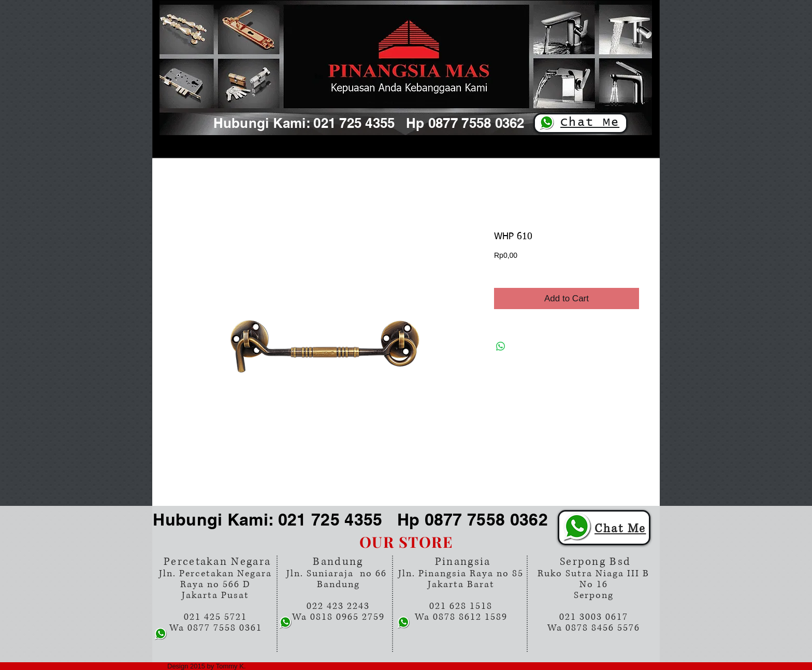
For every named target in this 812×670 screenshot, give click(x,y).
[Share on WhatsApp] (501, 346)
